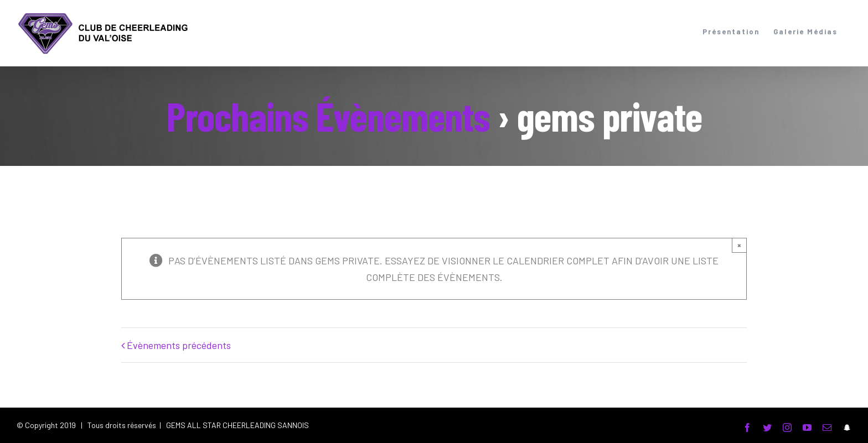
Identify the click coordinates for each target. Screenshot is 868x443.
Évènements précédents (179, 345)
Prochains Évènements (328, 116)
